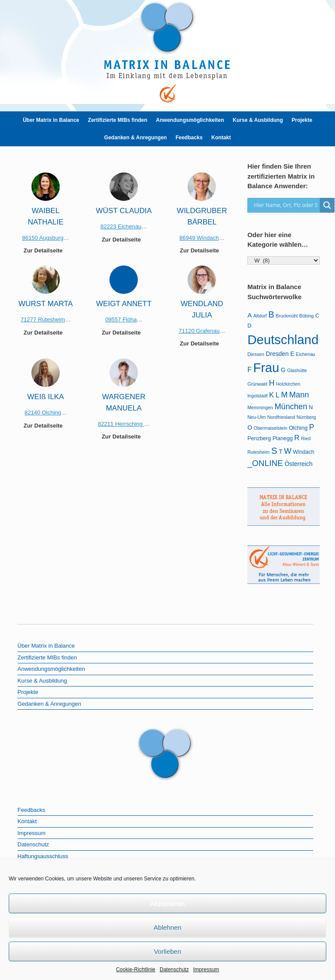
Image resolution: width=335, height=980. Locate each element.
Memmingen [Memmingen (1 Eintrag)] (260, 407)
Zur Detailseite (46, 250)
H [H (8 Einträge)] (272, 383)
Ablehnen (167, 927)
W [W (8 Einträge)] (288, 451)
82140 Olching (43, 412)
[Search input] (286, 205)
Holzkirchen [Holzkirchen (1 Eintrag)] (288, 384)
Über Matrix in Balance (51, 120)
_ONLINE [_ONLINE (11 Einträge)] (265, 463)
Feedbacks (189, 138)
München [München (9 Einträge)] (291, 407)
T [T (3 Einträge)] (281, 452)
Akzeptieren (167, 903)
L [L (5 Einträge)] (278, 395)
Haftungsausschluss (43, 856)
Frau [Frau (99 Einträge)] (266, 368)
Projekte (302, 120)
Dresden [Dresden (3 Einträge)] (277, 354)
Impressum (206, 970)
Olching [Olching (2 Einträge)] (298, 428)
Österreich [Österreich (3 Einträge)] (298, 464)
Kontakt (221, 138)
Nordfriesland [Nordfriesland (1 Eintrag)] (281, 417)
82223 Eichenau (121, 226)
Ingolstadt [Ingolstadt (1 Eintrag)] (257, 396)
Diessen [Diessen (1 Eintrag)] (256, 354)
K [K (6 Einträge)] (272, 395)
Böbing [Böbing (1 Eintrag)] (306, 316)
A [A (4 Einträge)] (250, 315)
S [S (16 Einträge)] (274, 450)
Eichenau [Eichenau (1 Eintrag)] (305, 354)
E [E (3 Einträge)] (292, 354)
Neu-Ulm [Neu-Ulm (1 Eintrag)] (256, 417)
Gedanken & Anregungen (136, 138)
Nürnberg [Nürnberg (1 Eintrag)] (306, 417)
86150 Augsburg (43, 238)
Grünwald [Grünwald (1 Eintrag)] (257, 384)
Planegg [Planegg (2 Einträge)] (283, 438)
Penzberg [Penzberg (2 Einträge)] (259, 438)
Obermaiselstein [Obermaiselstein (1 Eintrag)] (271, 428)
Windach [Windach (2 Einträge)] (304, 452)
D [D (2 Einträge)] (249, 326)
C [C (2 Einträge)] (317, 316)
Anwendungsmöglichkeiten (190, 120)
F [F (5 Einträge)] (250, 370)
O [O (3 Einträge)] (250, 428)
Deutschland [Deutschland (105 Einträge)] (283, 340)
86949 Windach (199, 238)
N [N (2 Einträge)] (311, 407)
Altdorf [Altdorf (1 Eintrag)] (260, 316)
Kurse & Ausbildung (258, 120)
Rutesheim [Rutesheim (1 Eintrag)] (258, 452)
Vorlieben (168, 951)
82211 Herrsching (121, 424)
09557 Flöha (121, 319)
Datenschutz (174, 970)
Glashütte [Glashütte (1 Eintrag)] (297, 370)
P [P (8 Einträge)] (312, 427)
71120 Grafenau (199, 331)
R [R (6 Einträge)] (297, 438)
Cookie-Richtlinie (136, 970)
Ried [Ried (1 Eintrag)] (306, 438)
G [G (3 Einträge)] (283, 370)
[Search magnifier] (327, 205)
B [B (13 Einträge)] (271, 314)
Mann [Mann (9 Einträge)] (299, 395)
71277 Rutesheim (43, 319)
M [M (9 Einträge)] (284, 395)
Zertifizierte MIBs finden (118, 120)
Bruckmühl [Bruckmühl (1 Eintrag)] (287, 316)
